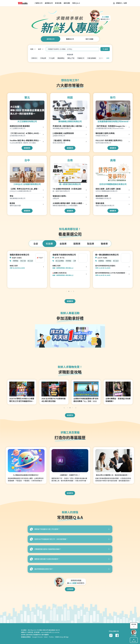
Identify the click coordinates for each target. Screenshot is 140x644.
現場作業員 (100, 203)
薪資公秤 (45, 630)
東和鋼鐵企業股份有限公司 (70, 121)
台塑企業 (56, 198)
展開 (108, 58)
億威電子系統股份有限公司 (64, 255)
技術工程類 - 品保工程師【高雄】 (109, 189)
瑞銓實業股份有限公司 (17, 198)
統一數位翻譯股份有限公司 (107, 255)
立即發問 (70, 589)
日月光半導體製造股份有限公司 (113, 184)
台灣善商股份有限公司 (17, 136)
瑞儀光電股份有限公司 (19, 255)
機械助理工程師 (102, 196)
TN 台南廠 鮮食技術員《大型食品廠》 (68, 189)
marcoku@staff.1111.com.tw (50, 632)
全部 (36, 244)
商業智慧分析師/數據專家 (20, 126)
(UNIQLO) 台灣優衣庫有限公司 (27, 184)
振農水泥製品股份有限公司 (105, 206)
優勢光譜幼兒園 (15, 206)
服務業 (77, 244)
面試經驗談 (52, 630)
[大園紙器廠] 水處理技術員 (63, 133)
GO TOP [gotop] (134, 640)
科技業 (49, 244)
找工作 (58, 630)
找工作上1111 (32, 630)
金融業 (63, 244)
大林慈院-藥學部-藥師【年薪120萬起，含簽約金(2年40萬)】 (68, 203)
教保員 (12, 203)
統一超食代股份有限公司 (70, 184)
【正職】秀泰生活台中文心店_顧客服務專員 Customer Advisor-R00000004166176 (24, 189)
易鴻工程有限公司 (59, 143)
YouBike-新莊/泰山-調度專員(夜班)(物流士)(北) (25, 140)
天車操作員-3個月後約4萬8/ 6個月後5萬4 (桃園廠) (68, 126)
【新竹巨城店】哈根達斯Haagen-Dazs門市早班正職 (111, 126)
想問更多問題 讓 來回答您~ (76, 582)
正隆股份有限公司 (59, 136)
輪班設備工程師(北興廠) (105, 133)
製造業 (91, 244)
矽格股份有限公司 (102, 136)
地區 (32, 49)
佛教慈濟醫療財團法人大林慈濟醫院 (65, 206)
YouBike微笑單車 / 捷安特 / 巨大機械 (23, 143)
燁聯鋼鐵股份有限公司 (103, 198)
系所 (40, 49)
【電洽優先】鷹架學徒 (61, 140)
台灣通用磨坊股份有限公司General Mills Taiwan (113, 121)
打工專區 (39, 630)
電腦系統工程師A (59, 196)
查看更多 (27, 148)
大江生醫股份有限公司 (27, 121)
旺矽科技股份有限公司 (103, 143)
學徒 (11, 196)
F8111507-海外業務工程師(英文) (109, 140)
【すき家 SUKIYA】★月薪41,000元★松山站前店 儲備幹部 (25, 133)
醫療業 (104, 244)
